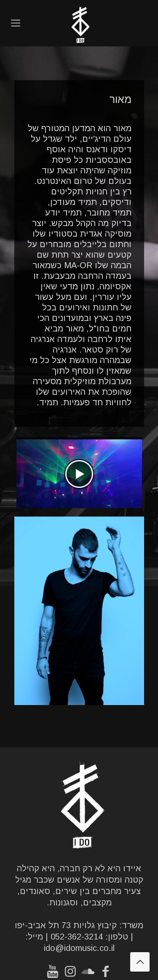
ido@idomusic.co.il (79, 948)
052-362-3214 (77, 937)
